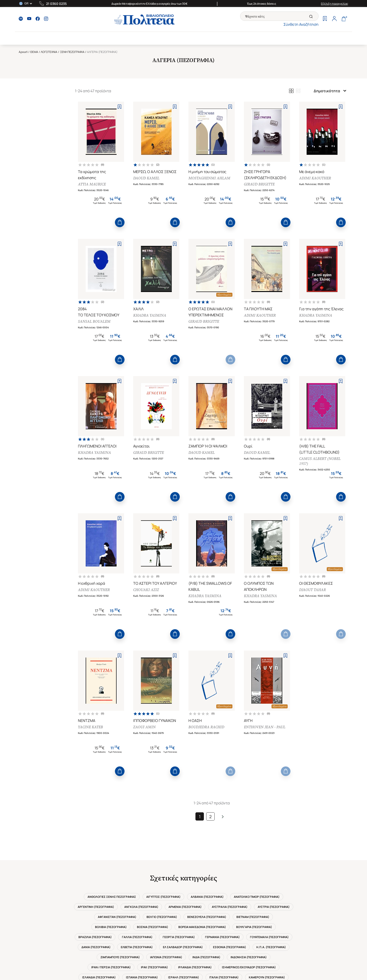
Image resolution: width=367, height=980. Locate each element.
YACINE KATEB (90, 727)
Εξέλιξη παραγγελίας (335, 4)
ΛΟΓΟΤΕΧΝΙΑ (49, 52)
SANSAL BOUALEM (94, 321)
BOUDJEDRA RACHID (206, 727)
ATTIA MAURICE (92, 184)
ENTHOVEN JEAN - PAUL (265, 727)
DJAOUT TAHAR (312, 590)
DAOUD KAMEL (146, 178)
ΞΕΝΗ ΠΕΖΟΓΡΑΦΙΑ (72, 52)
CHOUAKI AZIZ (146, 590)
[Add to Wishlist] (119, 107)
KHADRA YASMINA (150, 315)
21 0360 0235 (56, 4)
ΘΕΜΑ (34, 52)
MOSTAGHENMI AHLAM (209, 178)
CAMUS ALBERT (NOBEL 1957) (320, 461)
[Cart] (344, 19)
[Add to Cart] (120, 222)
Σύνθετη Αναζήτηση (301, 24)
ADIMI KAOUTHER (315, 178)
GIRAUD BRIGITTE (259, 184)
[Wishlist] (325, 19)
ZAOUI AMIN (144, 727)
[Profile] (334, 19)
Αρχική (23, 52)
